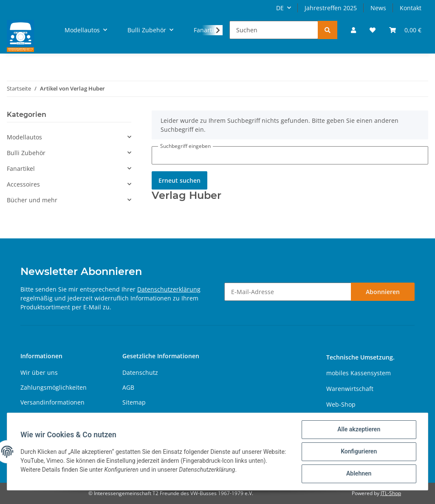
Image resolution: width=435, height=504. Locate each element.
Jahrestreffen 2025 (331, 8)
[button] (353, 30)
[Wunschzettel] (373, 30)
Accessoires (23, 184)
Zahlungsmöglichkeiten (54, 387)
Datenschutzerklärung (169, 289)
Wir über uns (39, 372)
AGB (128, 387)
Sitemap (134, 402)
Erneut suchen (179, 180)
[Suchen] (274, 30)
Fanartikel (21, 168)
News (378, 8)
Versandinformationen (52, 402)
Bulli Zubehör (26, 153)
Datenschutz (140, 372)
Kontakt (411, 8)
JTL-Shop (391, 493)
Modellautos (24, 137)
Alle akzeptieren (358, 430)
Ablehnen (358, 474)
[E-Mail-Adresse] (288, 292)
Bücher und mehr (32, 200)
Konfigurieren (358, 452)
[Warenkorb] (405, 30)
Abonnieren (383, 292)
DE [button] (280, 8)
